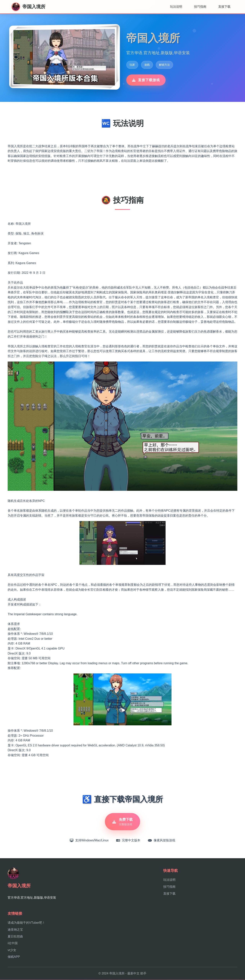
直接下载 (224, 7)
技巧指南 (200, 7)
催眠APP (14, 957)
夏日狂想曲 (15, 937)
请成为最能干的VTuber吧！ (26, 923)
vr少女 (12, 950)
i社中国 (13, 943)
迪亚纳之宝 (15, 930)
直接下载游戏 (146, 80)
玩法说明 (176, 7)
